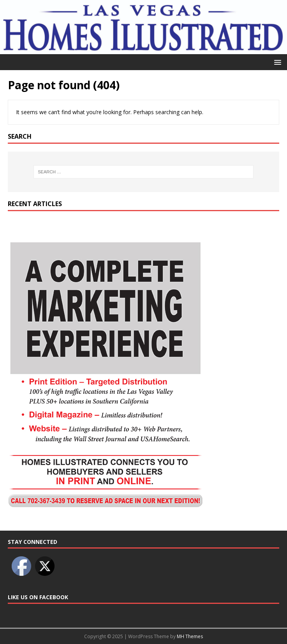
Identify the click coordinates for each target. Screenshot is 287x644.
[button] (276, 62)
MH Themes (190, 636)
